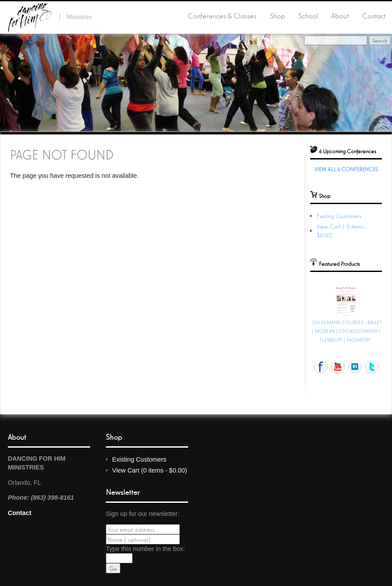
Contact (374, 15)
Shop (277, 15)
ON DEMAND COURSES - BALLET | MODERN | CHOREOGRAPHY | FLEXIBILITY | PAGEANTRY (347, 331)
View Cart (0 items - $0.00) (149, 470)
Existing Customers (339, 216)
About (340, 15)
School (308, 15)
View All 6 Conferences (346, 169)
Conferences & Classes (222, 15)
